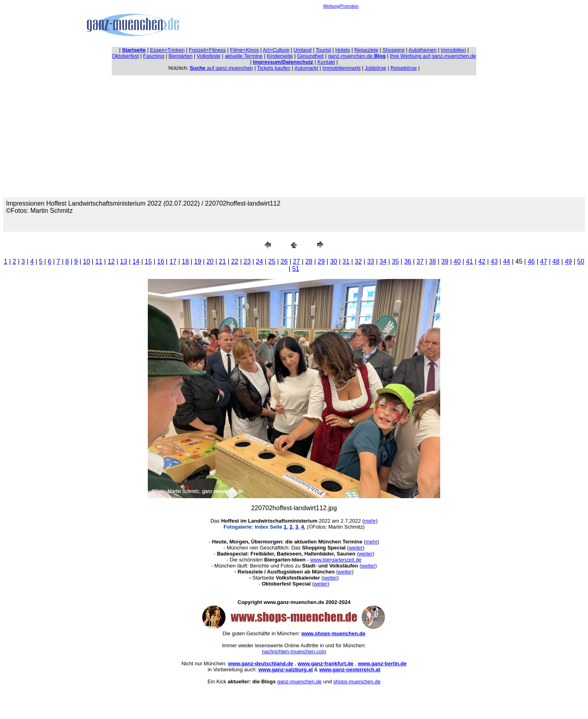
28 (309, 262)
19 (198, 262)
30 (334, 262)
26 (284, 262)
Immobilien (454, 50)
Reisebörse (404, 68)
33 (371, 262)
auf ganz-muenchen (222, 68)
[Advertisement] (341, 26)
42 (482, 262)
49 (568, 262)
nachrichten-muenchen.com (294, 651)
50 (581, 262)
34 (383, 262)
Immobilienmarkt (341, 68)
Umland (303, 50)
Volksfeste (208, 56)
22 (235, 262)
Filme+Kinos (244, 50)
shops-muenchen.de (357, 682)
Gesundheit (311, 56)
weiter (356, 548)
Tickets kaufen (274, 68)
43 (494, 262)
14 (136, 262)
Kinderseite (280, 56)
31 (346, 262)
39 (445, 262)
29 (321, 262)
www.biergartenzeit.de (336, 560)
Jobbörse (376, 68)
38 (433, 262)
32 (358, 262)
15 (148, 262)
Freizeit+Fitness (207, 50)
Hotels (343, 50)
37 (420, 262)
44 (507, 262)
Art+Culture (276, 50)
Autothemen (423, 50)
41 (469, 262)
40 (457, 262)
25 (272, 262)
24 (260, 262)
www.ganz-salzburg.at (286, 670)
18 (185, 262)
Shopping (394, 50)
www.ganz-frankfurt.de (326, 663)
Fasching (154, 56)
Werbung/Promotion (341, 6)
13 (124, 262)
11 (99, 262)
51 (296, 269)
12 (111, 262)
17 (173, 262)
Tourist (323, 50)
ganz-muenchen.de (357, 56)
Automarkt (306, 68)
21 (222, 262)
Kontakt (326, 62)
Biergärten (181, 56)
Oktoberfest (126, 56)
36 (408, 262)
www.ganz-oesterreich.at (350, 670)
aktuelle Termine (244, 56)
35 (395, 262)
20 (210, 262)
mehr (370, 521)
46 (531, 262)
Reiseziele (366, 50)
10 (87, 262)
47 (544, 262)
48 (556, 262)
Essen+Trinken (167, 50)
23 (247, 262)
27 (296, 262)
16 (161, 262)
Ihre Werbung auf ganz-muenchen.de (433, 56)
